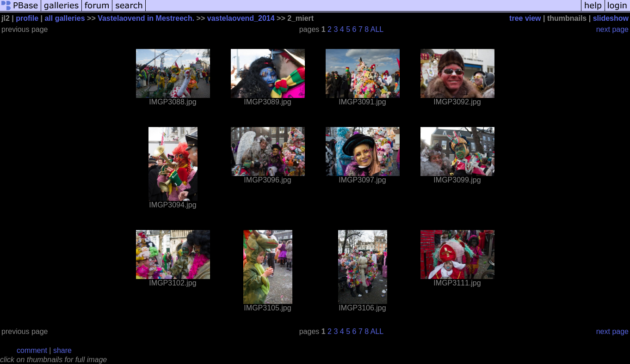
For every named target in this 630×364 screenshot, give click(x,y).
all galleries (65, 18)
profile (27, 18)
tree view (525, 18)
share (62, 350)
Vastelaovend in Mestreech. (146, 18)
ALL (377, 29)
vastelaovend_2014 (241, 18)
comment (32, 350)
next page (612, 29)
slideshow (611, 18)
